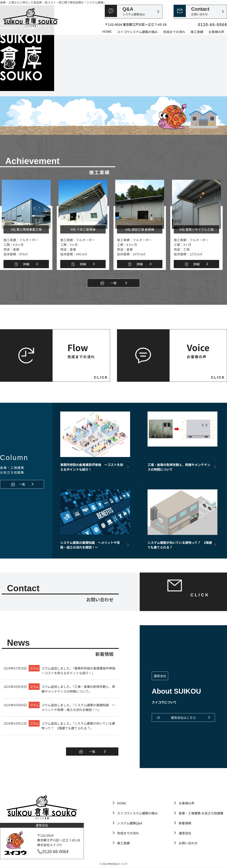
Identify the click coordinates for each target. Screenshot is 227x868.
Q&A (134, 11)
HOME (107, 32)
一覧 (113, 283)
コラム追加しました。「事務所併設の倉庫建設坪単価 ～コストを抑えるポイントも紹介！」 (80, 670)
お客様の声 (216, 32)
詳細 (26, 264)
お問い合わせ (188, 843)
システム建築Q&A (130, 823)
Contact (200, 11)
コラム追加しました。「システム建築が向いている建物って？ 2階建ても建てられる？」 (78, 726)
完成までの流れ (174, 32)
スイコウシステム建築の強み (138, 32)
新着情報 (185, 823)
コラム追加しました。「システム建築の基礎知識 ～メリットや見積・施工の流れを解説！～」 (78, 707)
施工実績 (197, 32)
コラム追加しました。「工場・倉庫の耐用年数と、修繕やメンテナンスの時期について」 (78, 689)
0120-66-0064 (56, 851)
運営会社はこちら (183, 717)
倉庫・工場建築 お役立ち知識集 (201, 813)
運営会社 (185, 833)
